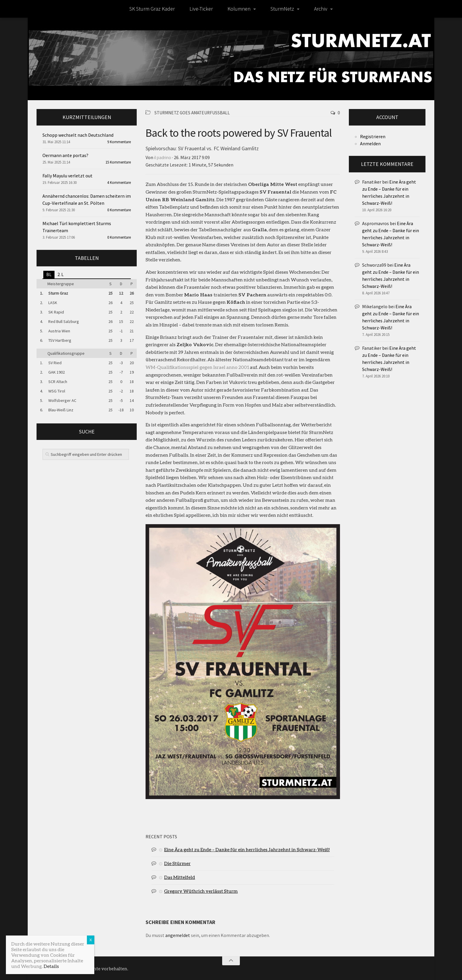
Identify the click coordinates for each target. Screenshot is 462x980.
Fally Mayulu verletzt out (67, 176)
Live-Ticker (201, 9)
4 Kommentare (119, 183)
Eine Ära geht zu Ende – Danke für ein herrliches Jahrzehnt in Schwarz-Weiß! (247, 849)
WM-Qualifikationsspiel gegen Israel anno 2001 (197, 366)
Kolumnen (239, 9)
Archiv (321, 9)
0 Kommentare (119, 210)
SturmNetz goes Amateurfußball (194, 113)
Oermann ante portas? (65, 155)
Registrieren (373, 136)
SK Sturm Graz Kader (152, 9)
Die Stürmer (177, 863)
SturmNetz (282, 9)
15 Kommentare (118, 162)
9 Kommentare (119, 142)
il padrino (164, 157)
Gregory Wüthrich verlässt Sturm (201, 890)
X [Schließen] (91, 940)
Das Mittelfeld (180, 876)
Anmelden (370, 143)
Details (51, 966)
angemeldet (178, 935)
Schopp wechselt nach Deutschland (78, 135)
